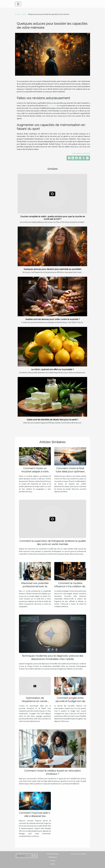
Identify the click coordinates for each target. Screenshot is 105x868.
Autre (24, 14)
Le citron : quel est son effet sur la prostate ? (52, 369)
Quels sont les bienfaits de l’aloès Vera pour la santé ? (52, 420)
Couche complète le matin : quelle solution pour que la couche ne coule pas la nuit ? (53, 218)
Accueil (17, 14)
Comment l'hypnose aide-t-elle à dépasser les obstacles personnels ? (35, 816)
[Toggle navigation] (18, 4)
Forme (53, 861)
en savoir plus (52, 106)
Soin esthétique (53, 854)
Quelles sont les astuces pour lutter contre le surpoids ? (53, 319)
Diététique (53, 857)
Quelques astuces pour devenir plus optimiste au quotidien (52, 269)
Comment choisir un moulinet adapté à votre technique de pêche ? (35, 471)
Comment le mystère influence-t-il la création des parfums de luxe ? (70, 586)
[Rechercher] (24, 856)
